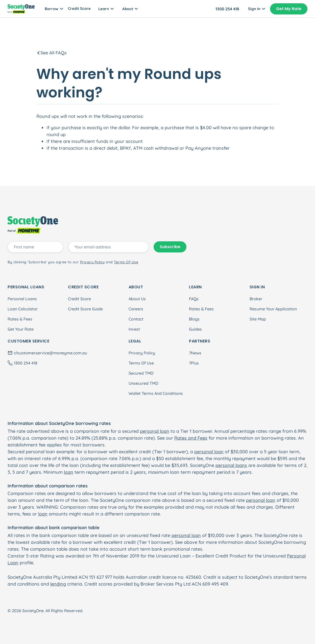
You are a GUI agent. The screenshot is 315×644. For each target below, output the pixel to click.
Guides (195, 329)
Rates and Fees (191, 438)
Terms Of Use (141, 363)
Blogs (194, 319)
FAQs (194, 299)
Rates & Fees (20, 319)
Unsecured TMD (143, 383)
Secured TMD (141, 373)
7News (195, 353)
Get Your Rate (21, 329)
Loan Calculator (23, 309)
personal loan (155, 431)
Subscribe (170, 247)
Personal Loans (22, 299)
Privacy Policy (142, 353)
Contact (136, 319)
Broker (256, 299)
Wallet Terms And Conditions (156, 393)
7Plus (194, 363)
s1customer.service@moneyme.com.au (51, 353)
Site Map (258, 319)
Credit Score (79, 8)
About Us (137, 299)
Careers (136, 309)
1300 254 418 (227, 9)
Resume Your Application (273, 309)
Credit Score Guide (85, 309)
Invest (134, 329)
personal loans (231, 465)
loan (69, 472)
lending (58, 584)
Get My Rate (289, 9)
